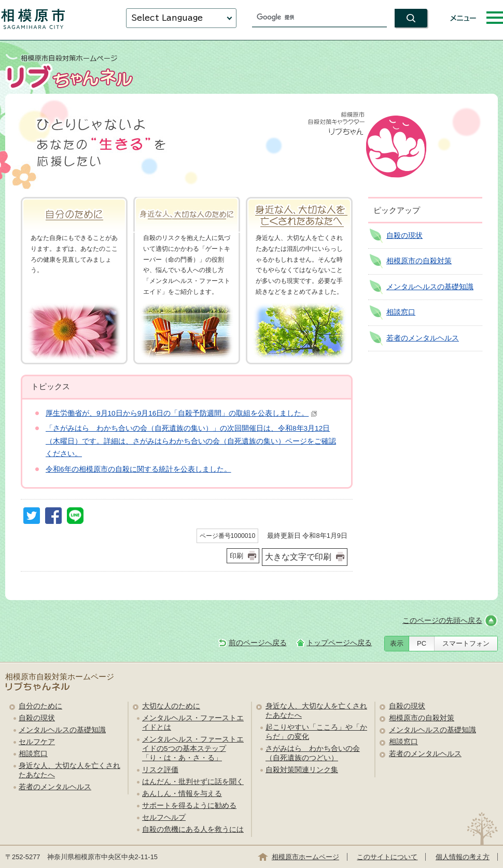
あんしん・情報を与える (182, 794)
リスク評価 (160, 770)
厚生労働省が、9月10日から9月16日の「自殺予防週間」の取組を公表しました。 (181, 413)
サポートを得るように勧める (189, 806)
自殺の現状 (404, 236)
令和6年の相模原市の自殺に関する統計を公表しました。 (138, 469)
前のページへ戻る (258, 643)
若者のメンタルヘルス (423, 338)
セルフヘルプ (164, 817)
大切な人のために (171, 706)
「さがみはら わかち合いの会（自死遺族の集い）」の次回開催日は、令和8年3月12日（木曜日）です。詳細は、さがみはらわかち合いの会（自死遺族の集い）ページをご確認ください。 (191, 441)
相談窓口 (401, 312)
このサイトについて (387, 857)
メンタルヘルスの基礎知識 (430, 287)
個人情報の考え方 (463, 857)
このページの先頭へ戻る (442, 621)
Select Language (167, 18)
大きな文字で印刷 (298, 557)
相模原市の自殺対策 (419, 261)
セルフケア (37, 742)
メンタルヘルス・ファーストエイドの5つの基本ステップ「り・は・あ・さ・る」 (193, 749)
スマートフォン (466, 643)
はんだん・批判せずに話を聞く (193, 782)
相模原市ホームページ (305, 857)
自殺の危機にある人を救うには (193, 829)
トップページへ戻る (339, 643)
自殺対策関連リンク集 (302, 770)
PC (422, 643)
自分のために (40, 706)
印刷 (236, 556)
